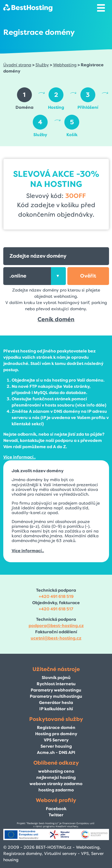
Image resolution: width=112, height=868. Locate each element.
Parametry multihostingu (56, 696)
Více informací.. (20, 457)
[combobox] (35, 276)
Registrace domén (56, 728)
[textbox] (35, 276)
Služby (42, 65)
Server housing (56, 746)
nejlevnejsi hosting (56, 778)
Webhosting (65, 65)
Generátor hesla (56, 703)
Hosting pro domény (56, 734)
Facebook (56, 809)
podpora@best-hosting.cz (56, 626)
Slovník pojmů (56, 678)
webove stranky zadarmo (56, 784)
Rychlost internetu (56, 684)
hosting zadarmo (56, 790)
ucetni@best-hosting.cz (56, 638)
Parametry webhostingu (56, 690)
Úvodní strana (17, 65)
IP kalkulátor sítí (56, 709)
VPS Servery (56, 740)
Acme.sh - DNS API (56, 753)
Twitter (56, 815)
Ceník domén (56, 319)
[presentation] (58, 276)
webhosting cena (56, 771)
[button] (88, 276)
